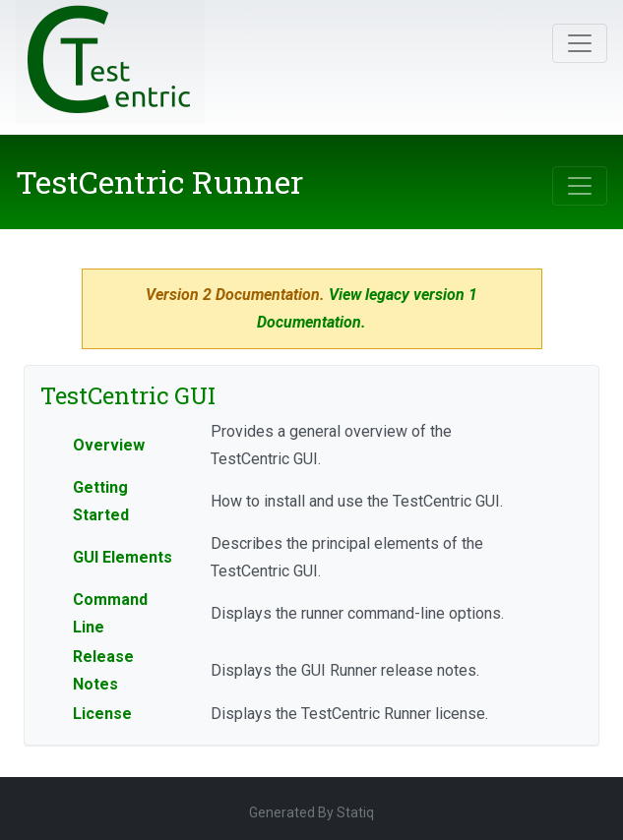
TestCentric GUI (128, 395)
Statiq (355, 812)
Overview (109, 445)
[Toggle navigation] (580, 43)
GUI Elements (123, 557)
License (102, 714)
